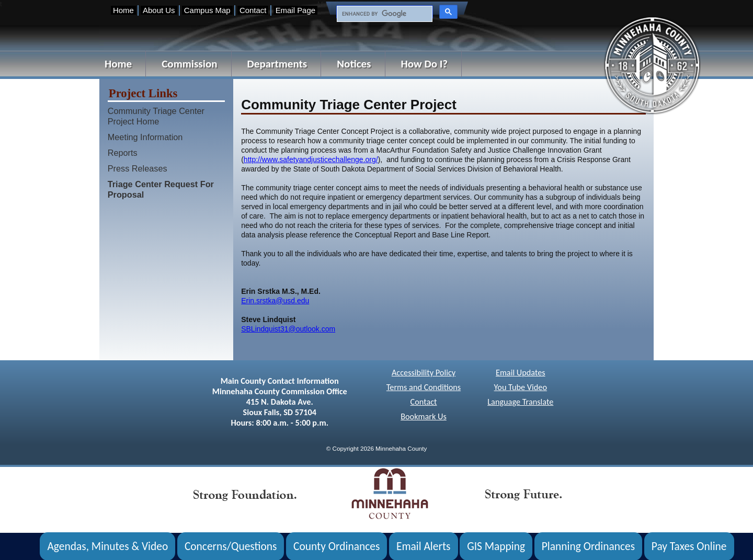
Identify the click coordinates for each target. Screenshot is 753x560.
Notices (354, 64)
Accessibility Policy (424, 373)
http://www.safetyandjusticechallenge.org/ (311, 159)
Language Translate (520, 402)
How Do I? (425, 64)
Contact (253, 10)
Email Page (295, 10)
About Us (159, 10)
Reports (123, 153)
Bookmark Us (424, 416)
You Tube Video (521, 387)
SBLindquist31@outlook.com (288, 329)
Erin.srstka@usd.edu (275, 301)
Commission (189, 64)
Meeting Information (145, 137)
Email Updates (521, 373)
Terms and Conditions (424, 387)
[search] (384, 14)
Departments (277, 64)
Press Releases (138, 168)
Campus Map (207, 10)
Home (123, 10)
